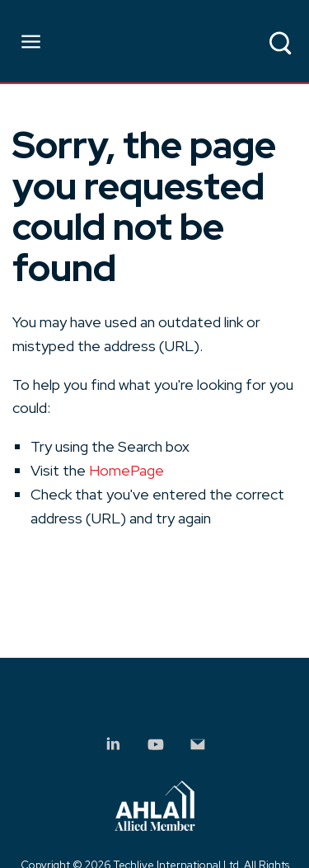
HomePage (126, 470)
